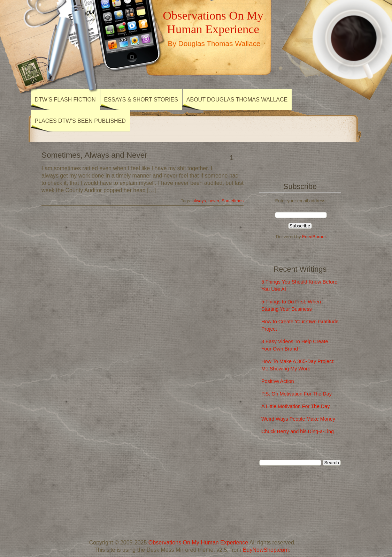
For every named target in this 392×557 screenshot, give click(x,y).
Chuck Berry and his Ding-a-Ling (298, 431)
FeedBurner (314, 237)
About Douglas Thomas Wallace (237, 100)
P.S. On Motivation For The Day (297, 394)
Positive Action (278, 381)
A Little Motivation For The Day (296, 406)
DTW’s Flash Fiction (65, 100)
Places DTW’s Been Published (80, 121)
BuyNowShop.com (266, 550)
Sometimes (233, 201)
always (199, 201)
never (214, 201)
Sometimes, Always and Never (94, 155)
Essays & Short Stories (141, 100)
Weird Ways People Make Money (298, 419)
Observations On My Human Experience (213, 22)
